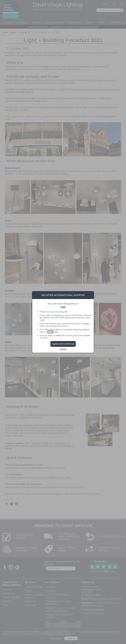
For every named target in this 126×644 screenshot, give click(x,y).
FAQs (50, 332)
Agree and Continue (63, 344)
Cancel (63, 349)
